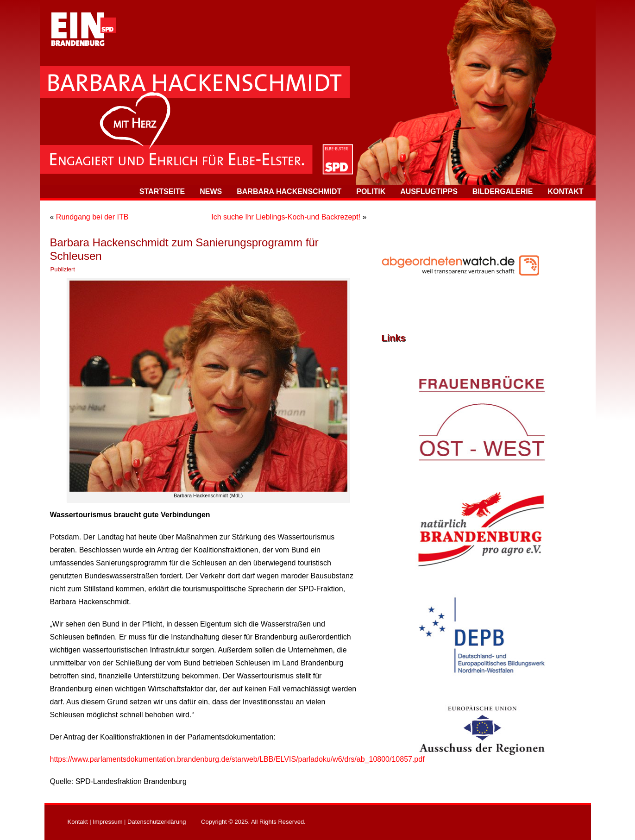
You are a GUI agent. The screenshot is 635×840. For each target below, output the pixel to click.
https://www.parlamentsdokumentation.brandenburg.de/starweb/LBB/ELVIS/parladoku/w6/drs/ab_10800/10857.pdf (237, 759)
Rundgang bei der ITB (92, 217)
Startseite (162, 191)
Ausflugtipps (429, 191)
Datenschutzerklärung (157, 822)
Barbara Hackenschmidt (289, 191)
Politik (371, 191)
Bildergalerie (503, 191)
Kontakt (565, 191)
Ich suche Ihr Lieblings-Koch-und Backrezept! (286, 217)
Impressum (107, 822)
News (211, 191)
